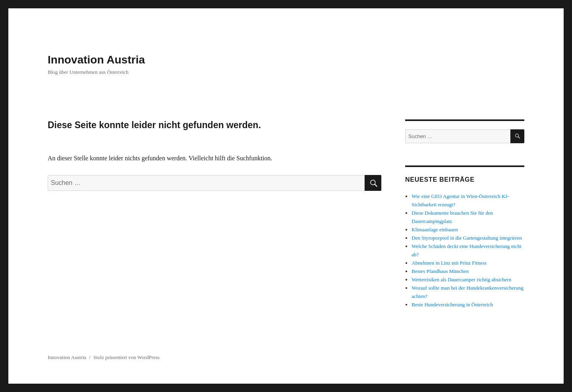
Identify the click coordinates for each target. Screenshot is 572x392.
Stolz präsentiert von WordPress (127, 357)
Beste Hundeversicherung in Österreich (452, 305)
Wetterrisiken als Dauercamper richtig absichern (461, 280)
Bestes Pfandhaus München (440, 271)
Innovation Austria (96, 60)
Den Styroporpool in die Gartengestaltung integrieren (467, 238)
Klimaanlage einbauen (435, 230)
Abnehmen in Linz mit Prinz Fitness (449, 263)
